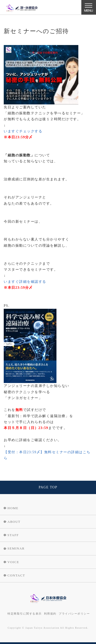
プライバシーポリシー (74, 614)
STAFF (13, 535)
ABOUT (14, 522)
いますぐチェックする (23, 131)
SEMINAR (16, 548)
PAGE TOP (48, 487)
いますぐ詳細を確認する (25, 282)
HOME (13, 508)
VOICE (13, 562)
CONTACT (16, 575)
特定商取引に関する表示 (25, 614)
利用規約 (50, 614)
